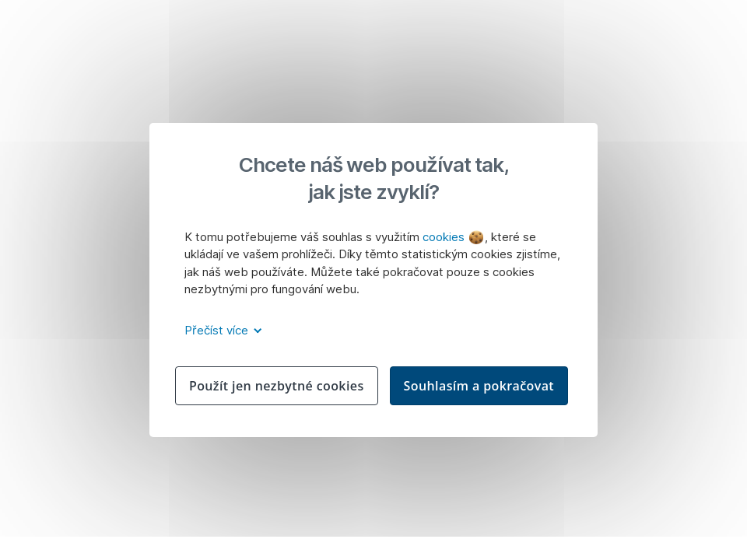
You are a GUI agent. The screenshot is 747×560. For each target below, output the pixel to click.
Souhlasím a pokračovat (479, 386)
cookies (453, 237)
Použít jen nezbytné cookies (277, 386)
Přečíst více (221, 330)
